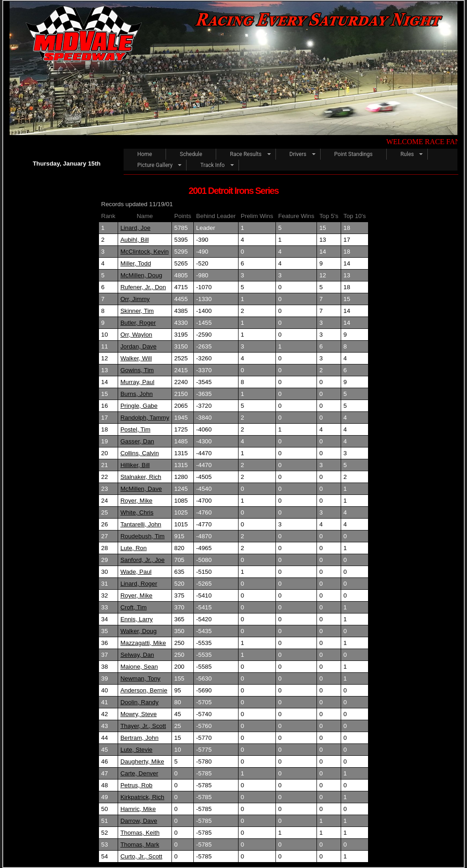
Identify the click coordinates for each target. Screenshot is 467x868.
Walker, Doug (139, 631)
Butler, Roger (138, 323)
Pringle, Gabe (139, 406)
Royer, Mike (136, 501)
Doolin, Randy (140, 702)
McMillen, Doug (141, 275)
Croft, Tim (134, 607)
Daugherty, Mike (142, 761)
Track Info (212, 165)
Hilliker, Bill (135, 465)
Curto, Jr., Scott (141, 856)
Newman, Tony (140, 678)
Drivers (298, 154)
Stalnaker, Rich (141, 477)
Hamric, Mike (138, 809)
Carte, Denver (139, 773)
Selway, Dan (137, 655)
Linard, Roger (139, 584)
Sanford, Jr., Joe (143, 560)
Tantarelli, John (141, 524)
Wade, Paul (136, 572)
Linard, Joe (135, 228)
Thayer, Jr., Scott (143, 726)
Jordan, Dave (138, 346)
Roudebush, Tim (143, 536)
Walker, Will (136, 358)
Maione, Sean (139, 667)
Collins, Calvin (140, 453)
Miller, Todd (136, 263)
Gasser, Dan (137, 441)
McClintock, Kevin (145, 252)
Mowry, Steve (139, 714)
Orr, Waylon (136, 335)
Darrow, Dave (139, 821)
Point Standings (353, 154)
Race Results (246, 154)
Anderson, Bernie (144, 690)
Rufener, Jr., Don (143, 287)
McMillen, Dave (141, 489)
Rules (407, 154)
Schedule (191, 154)
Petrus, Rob (136, 785)
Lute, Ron (134, 548)
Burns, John (137, 394)
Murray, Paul (138, 382)
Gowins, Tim (137, 370)
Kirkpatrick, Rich (142, 797)
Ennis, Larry (137, 619)
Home (145, 154)
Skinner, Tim (137, 311)
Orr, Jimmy (135, 299)
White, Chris (137, 512)
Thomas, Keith (140, 833)
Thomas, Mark (140, 845)
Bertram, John (140, 738)
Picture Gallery (155, 165)
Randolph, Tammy (145, 418)
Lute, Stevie (136, 750)
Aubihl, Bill (135, 240)
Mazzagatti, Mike (143, 643)
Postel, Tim (135, 429)
